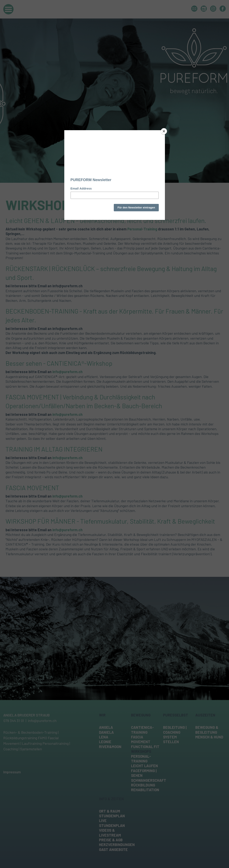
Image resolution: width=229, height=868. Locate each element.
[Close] (164, 131)
